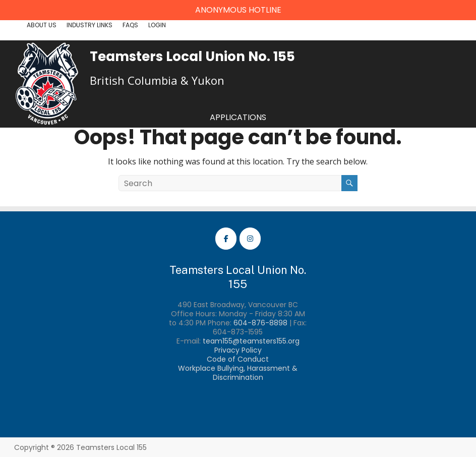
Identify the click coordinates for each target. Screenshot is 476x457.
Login (157, 25)
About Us (42, 25)
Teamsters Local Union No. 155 (192, 56)
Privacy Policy (238, 350)
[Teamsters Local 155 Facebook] (226, 239)
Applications (238, 117)
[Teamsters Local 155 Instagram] (250, 239)
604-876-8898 (260, 323)
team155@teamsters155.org (251, 341)
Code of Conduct (238, 359)
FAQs (130, 25)
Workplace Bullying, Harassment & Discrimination (238, 373)
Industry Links (90, 25)
